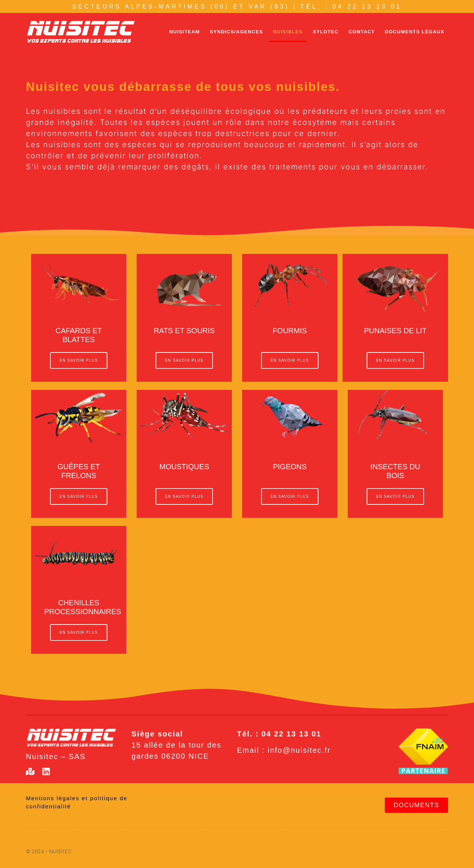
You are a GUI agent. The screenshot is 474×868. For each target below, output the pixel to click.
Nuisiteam (184, 32)
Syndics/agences (237, 32)
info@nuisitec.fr (299, 750)
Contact (362, 32)
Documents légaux (415, 32)
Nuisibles (288, 32)
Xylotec (326, 32)
